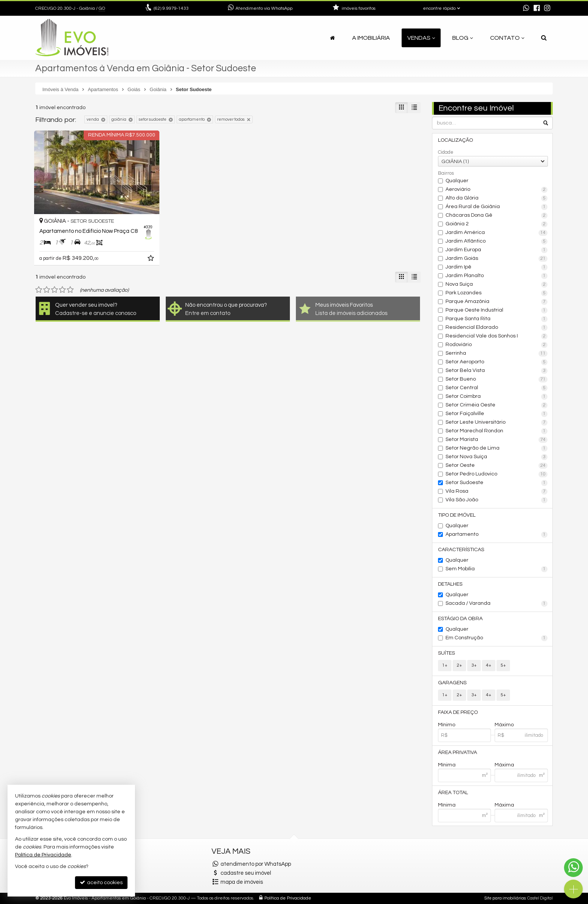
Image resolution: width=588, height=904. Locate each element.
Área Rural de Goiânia (497, 207)
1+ (445, 665)
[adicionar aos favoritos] (151, 259)
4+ (489, 665)
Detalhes (450, 584)
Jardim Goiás (497, 259)
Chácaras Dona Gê (497, 216)
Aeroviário (497, 190)
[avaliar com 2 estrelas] (47, 290)
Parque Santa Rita (497, 319)
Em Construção (497, 638)
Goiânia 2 (497, 224)
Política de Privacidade (288, 898)
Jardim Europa (497, 250)
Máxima (504, 765)
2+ (459, 665)
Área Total (453, 793)
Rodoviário (497, 345)
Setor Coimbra (497, 397)
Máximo (504, 725)
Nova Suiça (497, 285)
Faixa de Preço (458, 712)
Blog (463, 38)
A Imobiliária (371, 38)
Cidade (446, 152)
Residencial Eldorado (497, 328)
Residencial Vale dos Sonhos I (497, 336)
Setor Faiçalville (497, 414)
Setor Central (497, 388)
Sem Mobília (497, 569)
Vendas (421, 38)
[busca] (544, 38)
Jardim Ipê (497, 267)
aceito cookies (101, 882)
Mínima (447, 765)
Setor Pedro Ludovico (497, 474)
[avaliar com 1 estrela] (39, 290)
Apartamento (497, 535)
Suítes (446, 653)
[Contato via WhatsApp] (573, 868)
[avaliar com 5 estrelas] (70, 290)
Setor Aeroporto (497, 362)
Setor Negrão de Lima (497, 448)
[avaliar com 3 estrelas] (55, 290)
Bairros (446, 173)
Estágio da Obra (460, 619)
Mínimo (447, 725)
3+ (474, 665)
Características (461, 550)
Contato (507, 38)
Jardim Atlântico (497, 241)
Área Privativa (457, 753)
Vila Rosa (497, 492)
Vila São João (497, 500)
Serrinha (497, 354)
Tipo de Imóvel (457, 515)
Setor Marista (497, 440)
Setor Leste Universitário (497, 423)
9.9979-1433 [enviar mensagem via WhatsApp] (171, 8)
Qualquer (457, 181)
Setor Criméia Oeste (497, 405)
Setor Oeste (497, 466)
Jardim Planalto (497, 276)
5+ (503, 665)
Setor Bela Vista (497, 371)
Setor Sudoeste (497, 483)
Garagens (452, 683)
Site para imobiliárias (505, 898)
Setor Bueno (497, 379)
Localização (455, 140)
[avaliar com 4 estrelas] (62, 290)
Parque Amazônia (497, 302)
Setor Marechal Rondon (497, 431)
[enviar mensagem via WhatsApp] (526, 9)
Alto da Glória (497, 198)
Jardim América (497, 233)
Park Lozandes (497, 293)
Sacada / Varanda (497, 604)
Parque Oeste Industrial (497, 310)
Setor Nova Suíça (497, 457)
